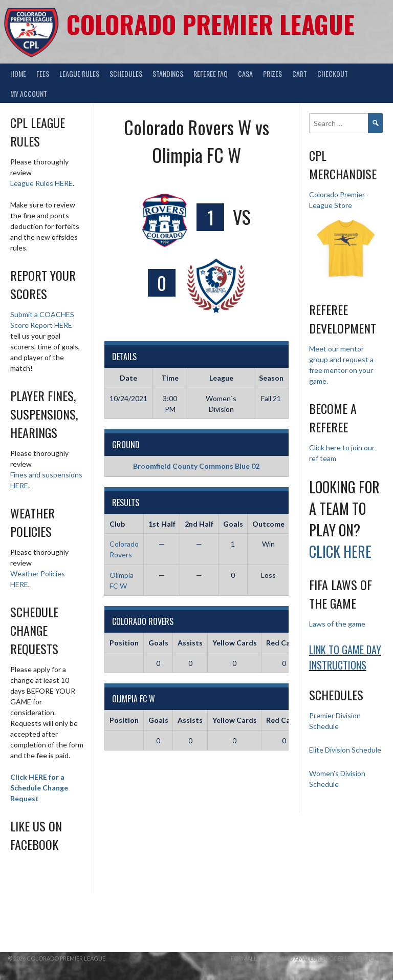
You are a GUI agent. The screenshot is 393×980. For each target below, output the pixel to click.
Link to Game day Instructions (345, 657)
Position (124, 643)
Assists (190, 643)
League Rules (79, 74)
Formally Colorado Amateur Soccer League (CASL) (308, 958)
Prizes (272, 74)
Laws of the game (337, 624)
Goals (158, 643)
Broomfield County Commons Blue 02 (196, 466)
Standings (168, 74)
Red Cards (284, 643)
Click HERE (340, 551)
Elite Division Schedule (345, 750)
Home (18, 74)
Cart (300, 74)
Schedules (126, 74)
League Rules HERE (41, 183)
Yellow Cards (235, 643)
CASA (245, 74)
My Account (29, 93)
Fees (43, 74)
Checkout (333, 74)
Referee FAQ (211, 74)
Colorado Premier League (211, 24)
